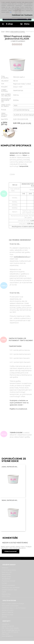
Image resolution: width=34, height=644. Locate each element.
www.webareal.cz (24, 642)
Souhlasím (28, 15)
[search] (30, 19)
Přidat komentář (11, 551)
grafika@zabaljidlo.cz (22, 257)
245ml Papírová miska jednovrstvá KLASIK (10, 467)
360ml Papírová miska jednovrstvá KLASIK (10, 500)
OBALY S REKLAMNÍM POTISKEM (15, 31)
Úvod (3, 31)
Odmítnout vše (18, 15)
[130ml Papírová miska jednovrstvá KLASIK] (9, 134)
